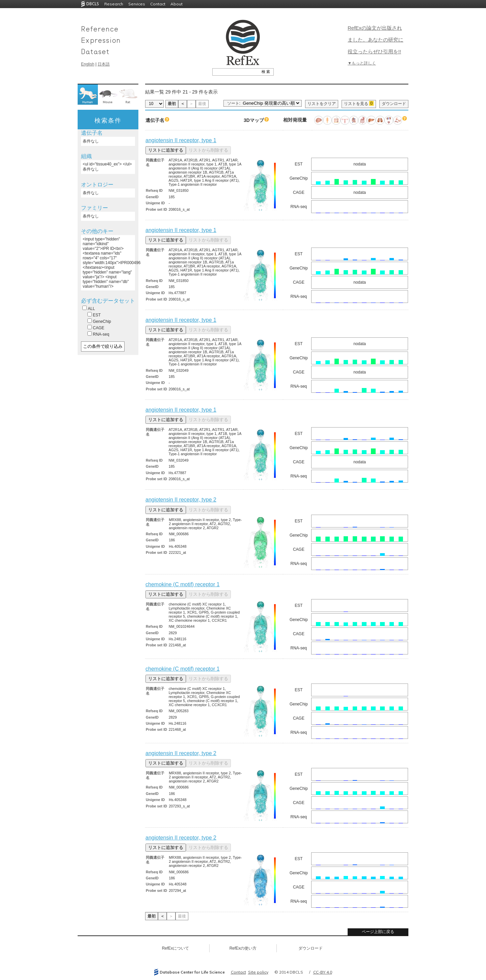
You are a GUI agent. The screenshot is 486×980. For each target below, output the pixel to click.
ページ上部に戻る (378, 932)
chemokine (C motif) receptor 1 (183, 584)
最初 (172, 104)
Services (137, 4)
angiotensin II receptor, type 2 (181, 500)
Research (114, 4)
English (88, 64)
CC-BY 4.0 (323, 972)
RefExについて (176, 948)
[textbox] (235, 72)
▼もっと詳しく (362, 63)
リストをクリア (322, 104)
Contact (158, 4)
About (177, 4)
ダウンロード (394, 104)
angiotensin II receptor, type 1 (181, 140)
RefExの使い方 (243, 948)
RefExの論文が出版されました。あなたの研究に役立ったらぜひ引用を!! (375, 40)
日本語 (104, 64)
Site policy (258, 972)
